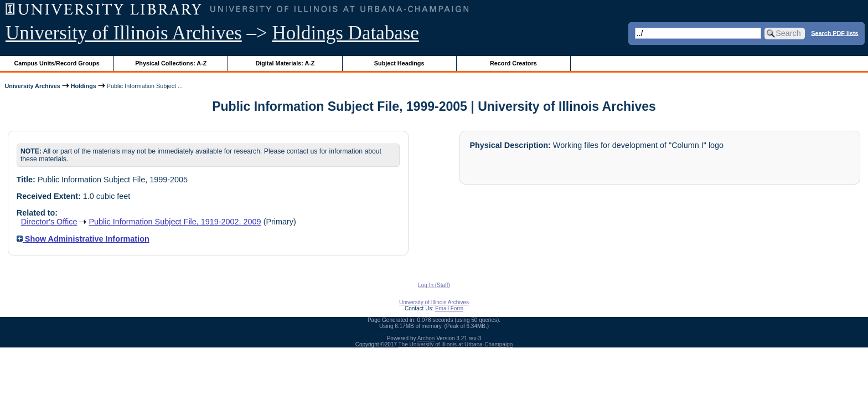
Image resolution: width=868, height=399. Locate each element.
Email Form (449, 308)
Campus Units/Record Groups (57, 63)
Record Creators (513, 63)
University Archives (32, 86)
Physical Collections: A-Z (171, 63)
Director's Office (49, 222)
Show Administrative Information (83, 239)
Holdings (84, 86)
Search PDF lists (835, 33)
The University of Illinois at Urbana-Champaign (456, 344)
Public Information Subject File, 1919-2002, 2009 (175, 222)
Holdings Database (346, 33)
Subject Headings (399, 63)
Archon (426, 338)
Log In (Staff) (434, 285)
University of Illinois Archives (124, 33)
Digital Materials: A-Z (285, 63)
